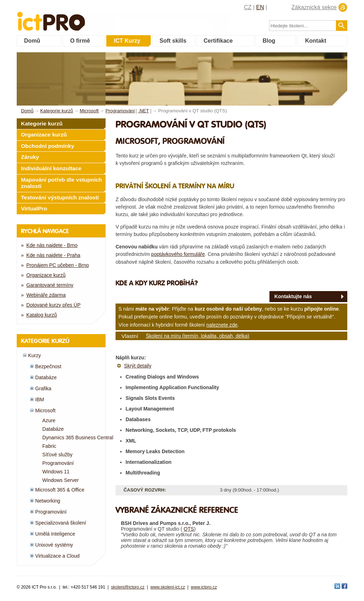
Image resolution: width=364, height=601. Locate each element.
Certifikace (218, 41)
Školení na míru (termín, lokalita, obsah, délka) (197, 336)
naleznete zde (222, 325)
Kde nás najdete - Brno (52, 245)
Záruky (30, 157)
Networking (48, 501)
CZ (248, 7)
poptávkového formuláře (178, 254)
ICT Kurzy (127, 41)
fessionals (75, 17)
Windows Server (61, 480)
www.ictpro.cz (204, 587)
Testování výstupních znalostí (60, 197)
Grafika (43, 388)
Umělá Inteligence (55, 534)
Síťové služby (57, 455)
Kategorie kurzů (42, 124)
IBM (40, 399)
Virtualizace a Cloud (57, 556)
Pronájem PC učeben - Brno (58, 265)
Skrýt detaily (138, 366)
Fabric (49, 446)
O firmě (80, 41)
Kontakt (316, 41)
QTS (189, 529)
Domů (32, 41)
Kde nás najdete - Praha (53, 255)
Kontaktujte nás (293, 296)
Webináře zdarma (46, 295)
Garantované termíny (50, 285)
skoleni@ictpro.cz (128, 587)
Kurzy (34, 355)
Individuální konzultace (51, 168)
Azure (49, 420)
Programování (58, 463)
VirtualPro (34, 208)
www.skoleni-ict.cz (168, 587)
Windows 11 (56, 472)
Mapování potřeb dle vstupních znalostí (61, 183)
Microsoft (45, 410)
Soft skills (173, 41)
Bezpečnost (48, 366)
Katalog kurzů (42, 315)
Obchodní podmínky (48, 146)
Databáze (46, 377)
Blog (269, 41)
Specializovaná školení (61, 523)
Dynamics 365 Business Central (78, 438)
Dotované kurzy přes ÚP (53, 305)
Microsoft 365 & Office (60, 490)
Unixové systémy (54, 545)
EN (260, 7)
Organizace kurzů (44, 135)
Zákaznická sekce (314, 7)
